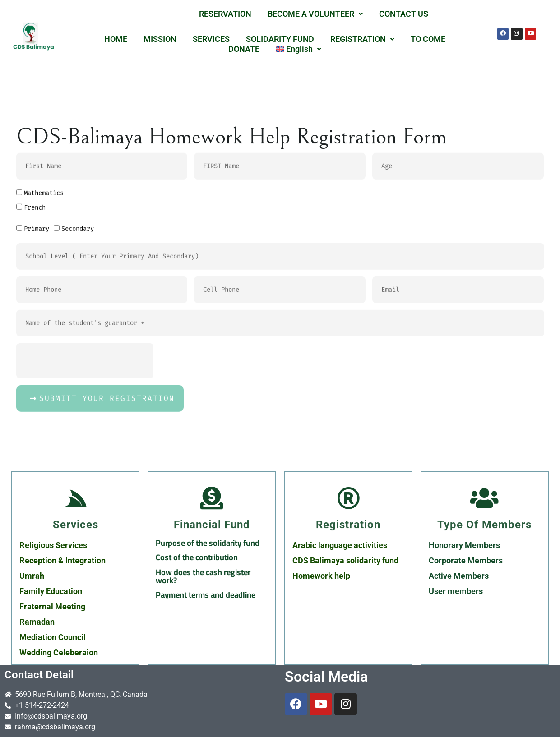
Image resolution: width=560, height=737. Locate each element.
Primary (37, 304)
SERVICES (211, 39)
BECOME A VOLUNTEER (315, 14)
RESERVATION (225, 14)
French (35, 283)
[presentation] (85, 436)
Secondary (78, 304)
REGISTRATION (362, 39)
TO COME (428, 39)
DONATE (244, 49)
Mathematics (44, 269)
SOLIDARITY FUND (280, 39)
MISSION (160, 39)
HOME (116, 39)
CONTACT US (404, 14)
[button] (315, 14)
